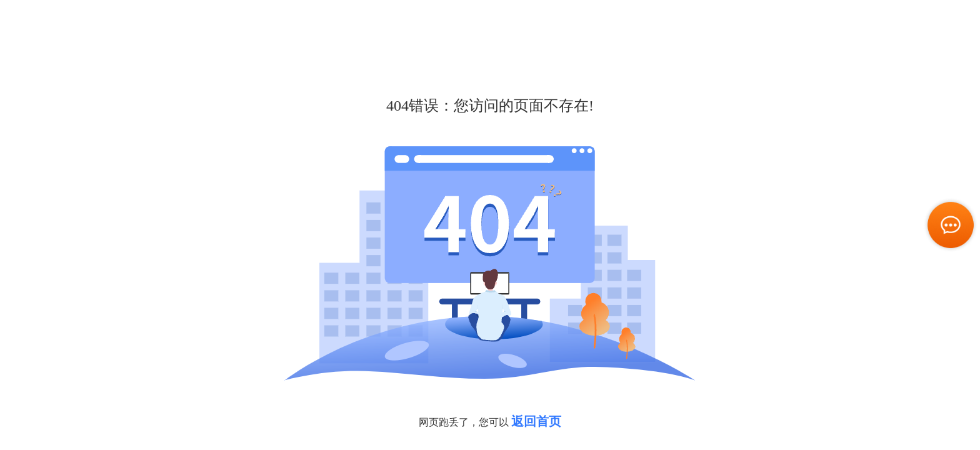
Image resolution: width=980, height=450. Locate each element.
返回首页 (536, 421)
